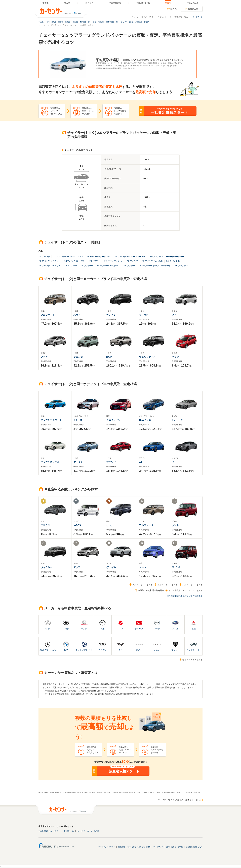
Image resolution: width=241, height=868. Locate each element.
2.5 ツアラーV (130, 266)
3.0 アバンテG (181, 266)
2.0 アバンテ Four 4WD (64, 257)
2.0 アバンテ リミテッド (49, 261)
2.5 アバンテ (132, 261)
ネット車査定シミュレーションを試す (185, 590)
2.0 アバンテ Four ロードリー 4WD (130, 257)
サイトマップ (197, 17)
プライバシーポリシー (107, 847)
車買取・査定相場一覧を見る (151, 590)
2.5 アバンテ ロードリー (49, 266)
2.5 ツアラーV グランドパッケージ (155, 266)
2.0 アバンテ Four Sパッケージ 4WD (94, 257)
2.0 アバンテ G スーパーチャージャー (167, 257)
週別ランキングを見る (168, 585)
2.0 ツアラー (95, 261)
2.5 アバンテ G (173, 261)
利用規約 (121, 847)
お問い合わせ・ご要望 (175, 847)
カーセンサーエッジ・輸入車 (88, 831)
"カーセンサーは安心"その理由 (139, 847)
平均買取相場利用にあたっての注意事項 (184, 596)
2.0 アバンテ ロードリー (75, 261)
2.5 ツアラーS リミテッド (108, 266)
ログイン (174, 9)
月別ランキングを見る (192, 585)
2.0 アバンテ (44, 257)
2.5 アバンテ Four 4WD (152, 261)
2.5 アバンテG (70, 266)
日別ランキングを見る (142, 585)
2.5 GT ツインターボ (114, 261)
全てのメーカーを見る (192, 660)
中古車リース (69, 831)
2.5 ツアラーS (87, 266)
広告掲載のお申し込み (194, 847)
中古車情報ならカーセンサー (49, 831)
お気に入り (193, 9)
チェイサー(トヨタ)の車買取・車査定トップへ (179, 800)
